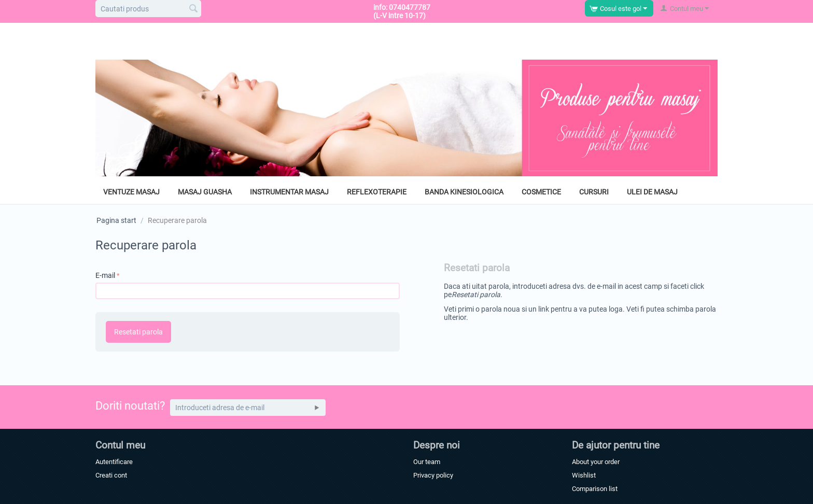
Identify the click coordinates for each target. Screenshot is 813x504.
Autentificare (114, 462)
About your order (596, 462)
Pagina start (116, 220)
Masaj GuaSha (205, 192)
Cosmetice (541, 192)
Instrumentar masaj (289, 192)
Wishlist (584, 475)
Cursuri (594, 192)
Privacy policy (433, 475)
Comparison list (595, 489)
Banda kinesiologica (464, 192)
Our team (427, 462)
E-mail (105, 275)
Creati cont (111, 475)
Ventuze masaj (131, 192)
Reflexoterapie (377, 192)
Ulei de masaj (652, 192)
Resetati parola (138, 332)
